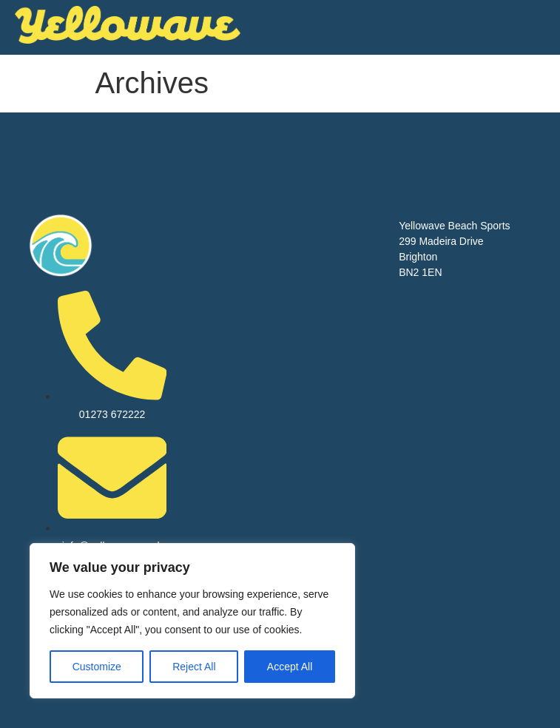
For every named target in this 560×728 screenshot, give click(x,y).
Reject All (194, 667)
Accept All (290, 667)
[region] (192, 621)
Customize (97, 667)
